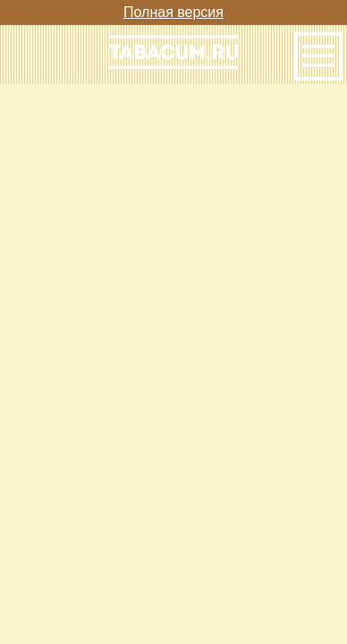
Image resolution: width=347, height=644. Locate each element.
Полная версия (173, 12)
